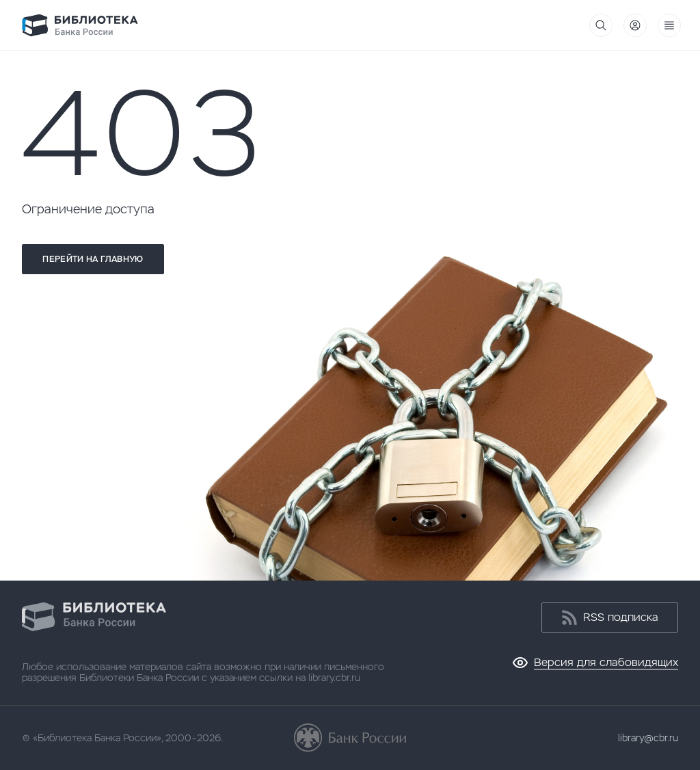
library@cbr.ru (648, 738)
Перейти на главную (93, 259)
